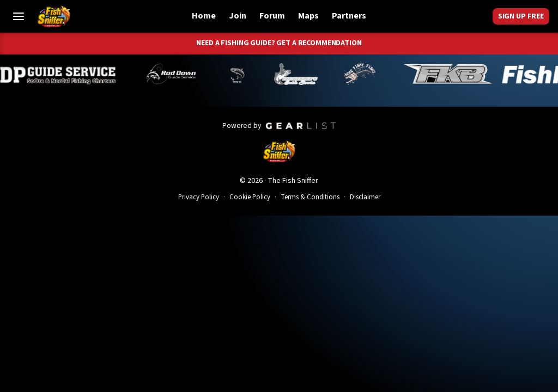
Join (238, 16)
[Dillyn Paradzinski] (79, 74)
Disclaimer (365, 197)
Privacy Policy (199, 197)
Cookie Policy (250, 197)
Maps (308, 16)
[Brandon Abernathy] (194, 74)
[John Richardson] (380, 74)
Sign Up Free (521, 16)
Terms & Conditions (310, 197)
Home (204, 16)
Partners (349, 16)
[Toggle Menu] (19, 16)
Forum (272, 16)
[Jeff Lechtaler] (317, 74)
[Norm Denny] (258, 74)
